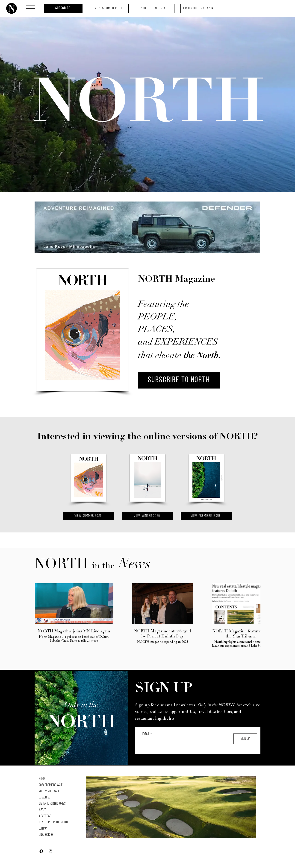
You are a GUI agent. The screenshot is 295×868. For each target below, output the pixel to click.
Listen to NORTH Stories (52, 804)
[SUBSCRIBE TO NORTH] (179, 380)
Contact (43, 829)
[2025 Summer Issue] (109, 8)
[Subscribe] (63, 8)
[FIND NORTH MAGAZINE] (200, 8)
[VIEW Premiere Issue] (206, 516)
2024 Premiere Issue (51, 785)
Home (42, 779)
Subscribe (45, 798)
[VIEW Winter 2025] (147, 516)
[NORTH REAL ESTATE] (155, 8)
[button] (31, 8)
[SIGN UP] (245, 739)
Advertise (45, 816)
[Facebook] (41, 851)
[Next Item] (252, 619)
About (42, 810)
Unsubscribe (46, 835)
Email (146, 734)
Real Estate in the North (53, 822)
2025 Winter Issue (49, 791)
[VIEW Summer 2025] (89, 516)
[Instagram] (50, 851)
